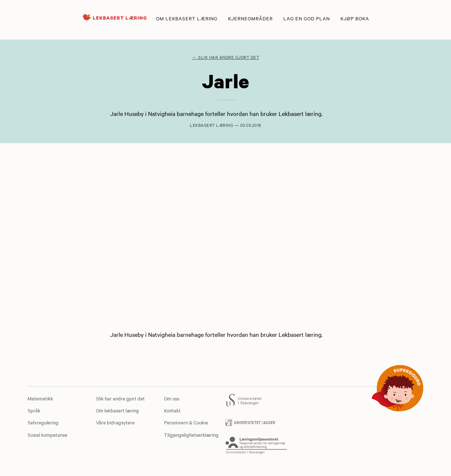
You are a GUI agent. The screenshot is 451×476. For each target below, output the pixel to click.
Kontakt (172, 410)
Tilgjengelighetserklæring (191, 435)
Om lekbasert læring (187, 18)
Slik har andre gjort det (120, 398)
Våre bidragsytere (115, 422)
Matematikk (40, 398)
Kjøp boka (355, 18)
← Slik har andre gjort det (225, 57)
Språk (34, 410)
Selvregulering (43, 422)
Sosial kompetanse (47, 435)
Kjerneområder (250, 18)
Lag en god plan (307, 18)
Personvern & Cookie (186, 422)
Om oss (172, 398)
